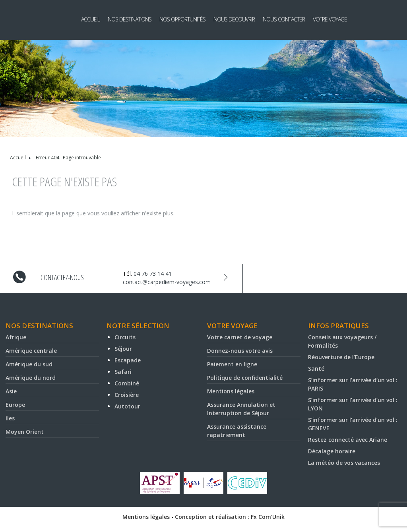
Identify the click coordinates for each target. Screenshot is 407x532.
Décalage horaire (332, 451)
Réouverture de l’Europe (341, 357)
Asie (11, 391)
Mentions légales (231, 391)
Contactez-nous (62, 277)
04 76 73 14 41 (153, 274)
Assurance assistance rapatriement (237, 431)
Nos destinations (130, 19)
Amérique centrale (31, 351)
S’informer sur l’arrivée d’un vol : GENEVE (353, 424)
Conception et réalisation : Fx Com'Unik (230, 517)
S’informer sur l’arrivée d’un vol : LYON (353, 404)
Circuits (125, 337)
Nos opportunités (182, 19)
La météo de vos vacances (344, 463)
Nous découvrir (234, 19)
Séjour (123, 349)
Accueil (90, 19)
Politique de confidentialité (245, 378)
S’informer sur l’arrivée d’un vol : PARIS (353, 384)
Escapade (128, 360)
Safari (123, 372)
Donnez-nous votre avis (240, 351)
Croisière (127, 395)
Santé (316, 369)
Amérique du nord (31, 378)
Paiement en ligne (232, 364)
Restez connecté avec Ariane (348, 440)
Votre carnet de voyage (240, 337)
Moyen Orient (25, 432)
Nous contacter (284, 19)
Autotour (127, 406)
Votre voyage (330, 19)
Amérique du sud (29, 364)
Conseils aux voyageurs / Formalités (342, 341)
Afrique (16, 337)
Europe (15, 405)
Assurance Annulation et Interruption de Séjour (241, 409)
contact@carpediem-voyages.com (167, 282)
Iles (10, 418)
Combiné (127, 383)
